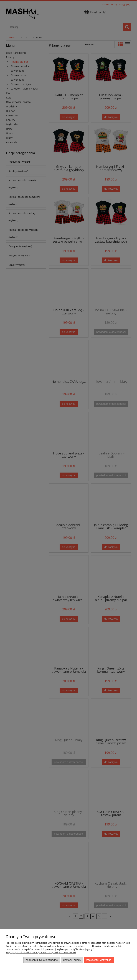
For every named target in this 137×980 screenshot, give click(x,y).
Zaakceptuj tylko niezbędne (42, 960)
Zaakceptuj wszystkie (99, 960)
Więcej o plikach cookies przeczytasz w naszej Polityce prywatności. (41, 952)
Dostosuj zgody (72, 960)
